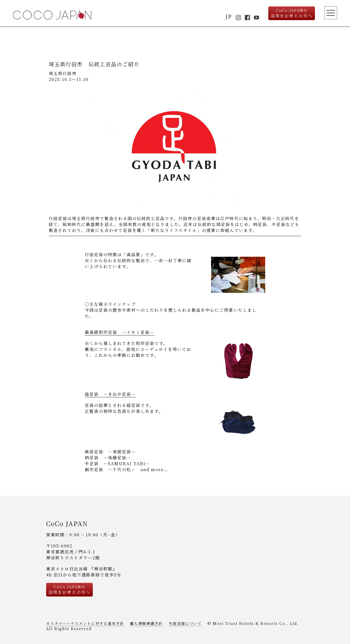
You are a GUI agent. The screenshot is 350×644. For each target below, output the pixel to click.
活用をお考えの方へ (292, 13)
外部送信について (185, 623)
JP (229, 16)
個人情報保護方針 (146, 623)
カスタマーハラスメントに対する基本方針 (85, 623)
